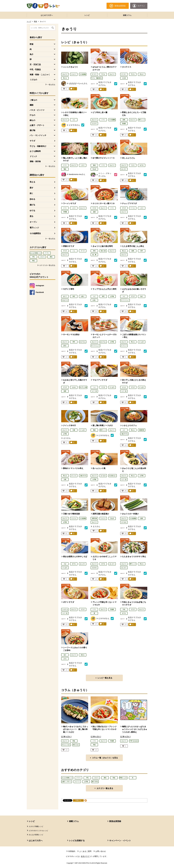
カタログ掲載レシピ (36, 826)
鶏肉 (65, 169)
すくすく (94, 74)
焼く (32, 193)
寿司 (94, 251)
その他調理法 (35, 233)
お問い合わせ (101, 851)
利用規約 (72, 851)
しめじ (65, 659)
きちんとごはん (66, 745)
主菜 (65, 479)
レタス (83, 165)
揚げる (32, 205)
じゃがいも (65, 609)
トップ (29, 22)
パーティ (47, 253)
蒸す (32, 188)
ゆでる (32, 211)
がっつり (74, 476)
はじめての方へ (47, 15)
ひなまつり (65, 300)
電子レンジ (34, 228)
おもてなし (83, 342)
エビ (74, 120)
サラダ (32, 141)
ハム (74, 251)
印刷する (78, 800)
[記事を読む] (66, 737)
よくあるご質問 (85, 851)
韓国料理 (142, 430)
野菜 (35, 22)
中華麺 (65, 212)
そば (65, 564)
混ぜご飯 (103, 251)
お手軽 (112, 296)
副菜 (124, 120)
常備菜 (124, 124)
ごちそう (42, 257)
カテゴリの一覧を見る (47, 265)
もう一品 (94, 391)
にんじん (74, 518)
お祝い (83, 296)
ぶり (124, 430)
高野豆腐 (94, 518)
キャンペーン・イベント (120, 841)
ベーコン (133, 208)
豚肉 (51, 257)
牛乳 (33, 257)
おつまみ (103, 476)
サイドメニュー (125, 300)
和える (32, 182)
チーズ (83, 251)
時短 (33, 261)
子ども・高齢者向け (97, 78)
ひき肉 (124, 78)
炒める (32, 199)
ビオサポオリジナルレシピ (38, 831)
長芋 (142, 251)
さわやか (94, 568)
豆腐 (74, 430)
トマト (103, 120)
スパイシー (124, 346)
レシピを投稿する (77, 841)
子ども (103, 74)
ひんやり (94, 124)
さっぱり (142, 342)
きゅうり (65, 74)
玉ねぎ (94, 169)
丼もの (142, 74)
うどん (133, 165)
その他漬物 (83, 74)
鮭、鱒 (94, 255)
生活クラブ (86, 856)
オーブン (33, 222)
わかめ (74, 387)
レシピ (87, 15)
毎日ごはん (76, 745)
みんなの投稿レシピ (36, 253)
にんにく (74, 74)
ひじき (124, 387)
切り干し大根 (83, 387)
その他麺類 (112, 120)
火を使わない (113, 476)
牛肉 (124, 609)
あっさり (124, 169)
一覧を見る (51, 85)
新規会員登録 (115, 821)
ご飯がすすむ (124, 434)
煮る (32, 216)
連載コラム (127, 15)
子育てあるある (134, 741)
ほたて (65, 296)
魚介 (142, 296)
